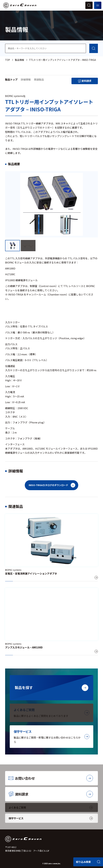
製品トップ (11, 79)
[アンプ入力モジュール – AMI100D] (51, 622)
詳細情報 (26, 79)
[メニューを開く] (98, 5)
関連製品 (39, 79)
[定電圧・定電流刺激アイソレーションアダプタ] (51, 548)
